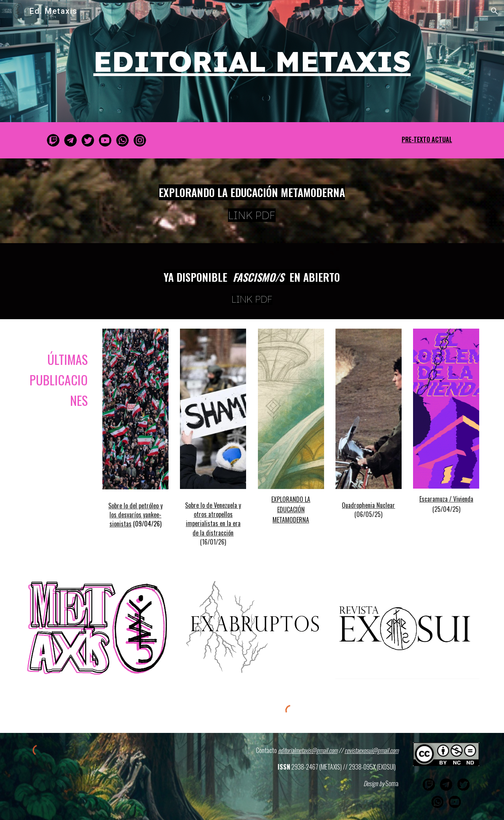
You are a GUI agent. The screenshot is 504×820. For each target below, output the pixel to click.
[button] (495, 11)
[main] (252, 61)
